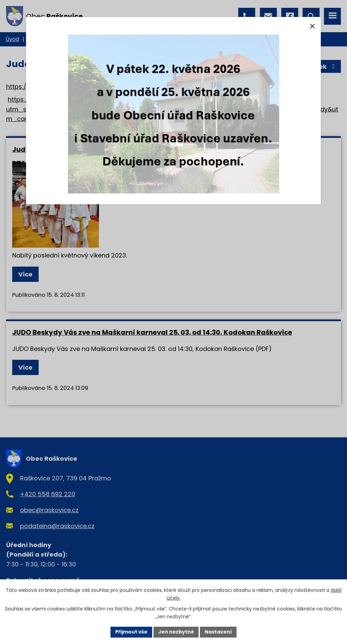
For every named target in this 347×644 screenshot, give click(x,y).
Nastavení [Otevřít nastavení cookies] (218, 632)
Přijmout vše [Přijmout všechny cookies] (131, 632)
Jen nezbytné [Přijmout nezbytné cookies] (176, 632)
